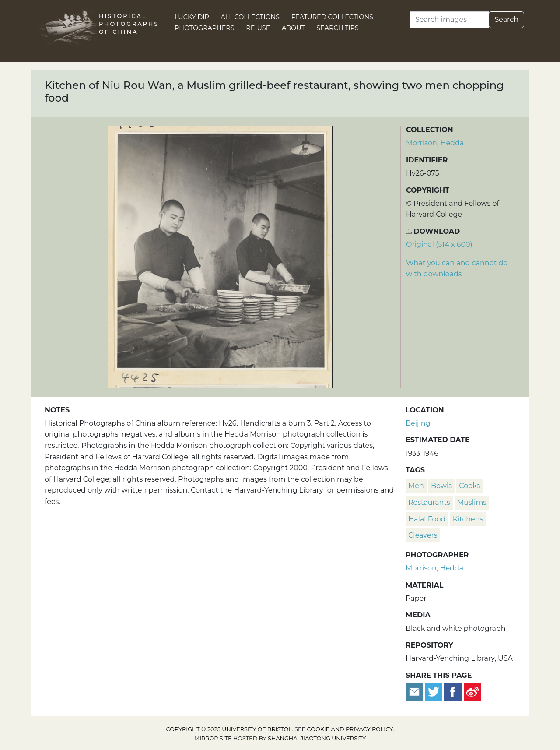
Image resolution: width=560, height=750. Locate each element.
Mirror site (213, 738)
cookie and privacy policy (350, 729)
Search (506, 19)
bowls (441, 486)
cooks (469, 486)
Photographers (205, 28)
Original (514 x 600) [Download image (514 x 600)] (439, 245)
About (293, 28)
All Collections (250, 17)
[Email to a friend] (415, 691)
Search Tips (338, 28)
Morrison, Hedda (435, 143)
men (416, 486)
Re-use (258, 28)
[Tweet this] (434, 691)
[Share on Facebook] (453, 691)
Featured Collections (332, 17)
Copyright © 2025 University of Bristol (229, 729)
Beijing (418, 423)
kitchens (468, 519)
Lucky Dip (192, 17)
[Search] (449, 20)
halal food (427, 519)
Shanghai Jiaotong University (317, 738)
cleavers (423, 535)
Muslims (472, 502)
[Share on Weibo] (472, 691)
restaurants (429, 502)
